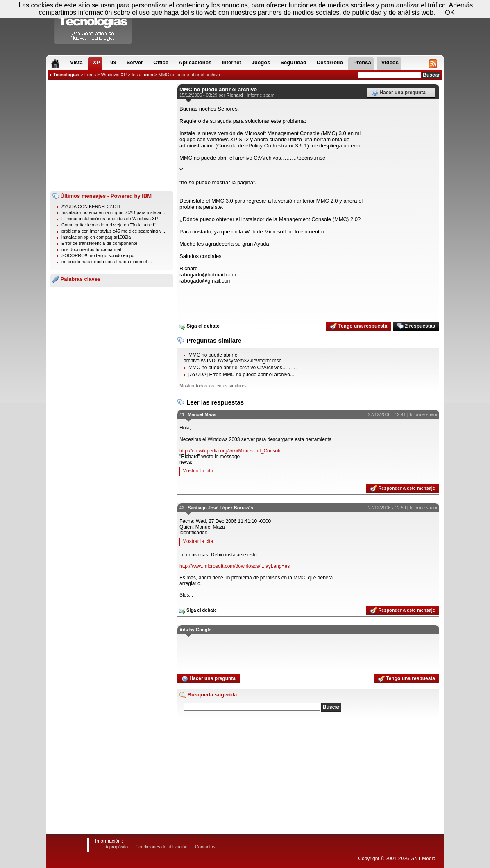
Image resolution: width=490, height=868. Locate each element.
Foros (90, 75)
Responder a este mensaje (403, 488)
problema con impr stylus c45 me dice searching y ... (114, 231)
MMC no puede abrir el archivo (189, 75)
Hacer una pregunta (399, 93)
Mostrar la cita (198, 471)
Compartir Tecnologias (93, 24)
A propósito (117, 847)
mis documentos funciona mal (91, 249)
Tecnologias (66, 75)
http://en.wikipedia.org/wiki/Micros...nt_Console (230, 451)
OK (450, 12)
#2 (182, 508)
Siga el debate (199, 326)
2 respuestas (416, 326)
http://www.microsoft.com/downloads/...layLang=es (235, 566)
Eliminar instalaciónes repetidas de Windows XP (110, 219)
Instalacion (142, 75)
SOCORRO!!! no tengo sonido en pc (98, 255)
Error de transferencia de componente (99, 243)
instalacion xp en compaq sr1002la (96, 237)
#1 (182, 414)
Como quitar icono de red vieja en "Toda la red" (109, 225)
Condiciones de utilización (161, 847)
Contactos (205, 847)
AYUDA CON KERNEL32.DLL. (92, 206)
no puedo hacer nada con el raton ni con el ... (107, 262)
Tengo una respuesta (359, 326)
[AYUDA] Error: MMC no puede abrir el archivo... (241, 375)
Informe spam (260, 95)
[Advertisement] (112, 136)
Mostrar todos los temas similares (213, 386)
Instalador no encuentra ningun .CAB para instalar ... (114, 212)
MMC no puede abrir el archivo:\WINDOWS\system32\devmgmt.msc (233, 358)
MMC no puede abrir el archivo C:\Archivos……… (243, 368)
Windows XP (114, 75)
